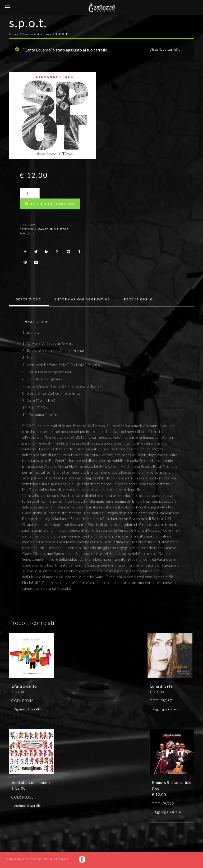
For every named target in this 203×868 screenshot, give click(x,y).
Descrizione (28, 299)
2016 (31, 233)
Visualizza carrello (165, 49)
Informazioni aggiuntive (83, 299)
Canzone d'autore (54, 229)
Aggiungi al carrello (53, 204)
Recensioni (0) (139, 299)
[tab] (28, 299)
